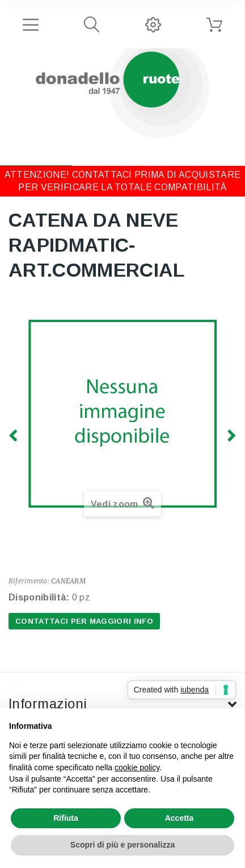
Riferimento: (29, 581)
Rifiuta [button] (66, 818)
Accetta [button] (179, 818)
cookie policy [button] (137, 767)
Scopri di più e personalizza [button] (122, 845)
